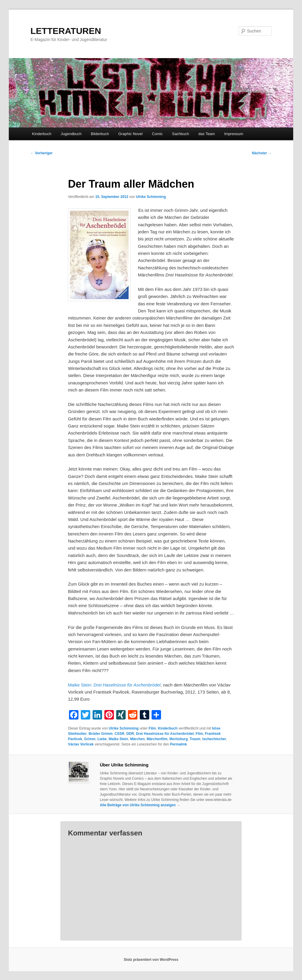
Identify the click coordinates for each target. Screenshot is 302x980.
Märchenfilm (157, 739)
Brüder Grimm (100, 734)
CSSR (119, 734)
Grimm (90, 739)
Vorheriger (41, 153)
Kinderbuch (42, 134)
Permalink (178, 744)
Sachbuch (180, 134)
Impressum (234, 134)
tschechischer (214, 739)
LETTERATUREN (66, 31)
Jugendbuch (71, 134)
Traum (195, 739)
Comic (157, 134)
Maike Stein (118, 739)
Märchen (137, 739)
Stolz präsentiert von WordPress (151, 960)
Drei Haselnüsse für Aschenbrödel (165, 734)
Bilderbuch (100, 134)
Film (152, 728)
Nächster (262, 153)
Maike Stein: (114, 685)
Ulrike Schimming (151, 197)
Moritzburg (179, 739)
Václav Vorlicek (81, 744)
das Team (207, 134)
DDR (130, 734)
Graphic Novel (130, 134)
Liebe (102, 739)
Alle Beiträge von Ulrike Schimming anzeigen (140, 805)
